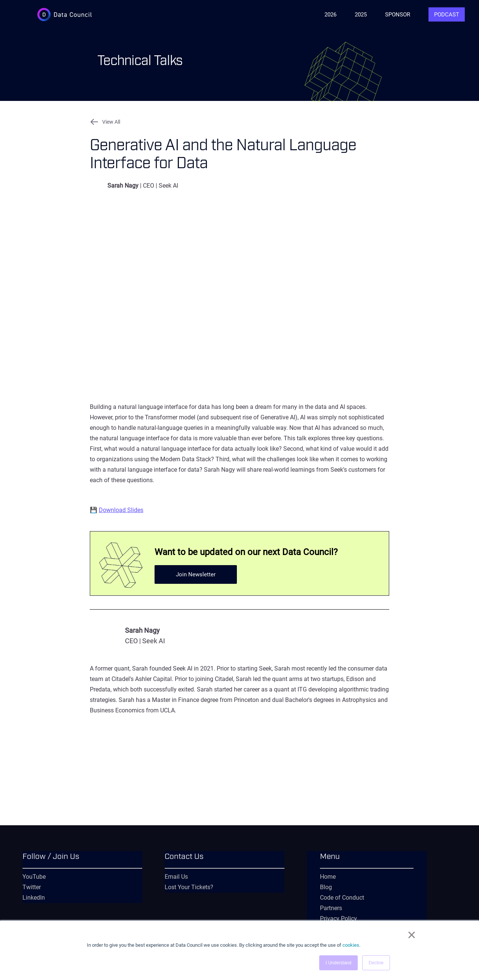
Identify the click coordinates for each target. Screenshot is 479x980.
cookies (351, 945)
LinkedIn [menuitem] (34, 898)
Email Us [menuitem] (176, 877)
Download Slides (121, 510)
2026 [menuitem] (330, 15)
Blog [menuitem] (326, 887)
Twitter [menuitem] (32, 887)
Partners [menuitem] (331, 908)
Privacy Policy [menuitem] (338, 919)
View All (111, 122)
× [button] (411, 935)
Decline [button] (376, 963)
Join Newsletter (196, 574)
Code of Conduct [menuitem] (342, 898)
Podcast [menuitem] (447, 15)
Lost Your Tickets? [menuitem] (189, 887)
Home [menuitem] (328, 877)
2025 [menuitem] (361, 15)
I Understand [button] (338, 963)
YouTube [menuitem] (34, 877)
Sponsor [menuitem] (398, 15)
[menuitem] (82, 861)
